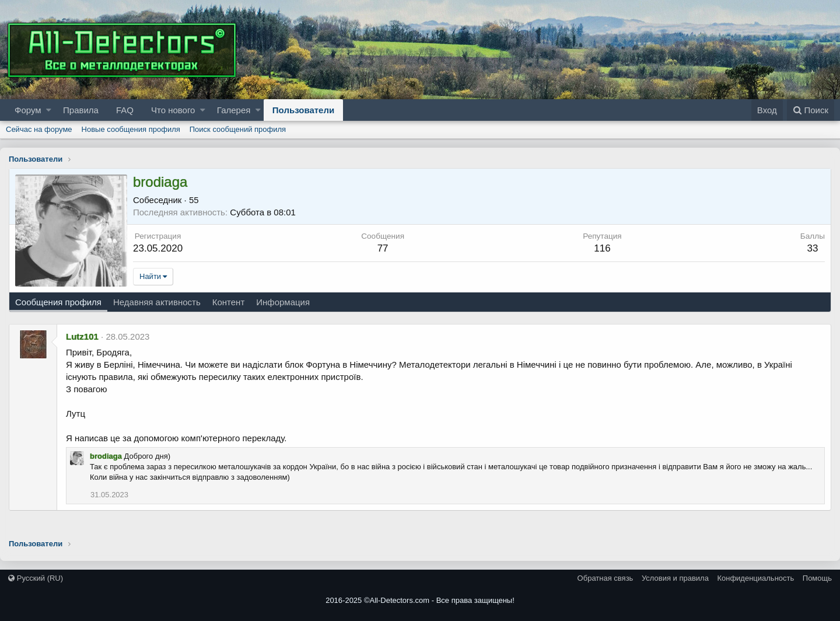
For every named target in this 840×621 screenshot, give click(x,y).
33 (812, 248)
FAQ (125, 110)
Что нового (173, 110)
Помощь (817, 578)
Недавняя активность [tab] (157, 302)
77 (383, 248)
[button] (49, 110)
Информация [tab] (283, 302)
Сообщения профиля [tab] (58, 302)
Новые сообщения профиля (131, 129)
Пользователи (303, 110)
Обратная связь (605, 578)
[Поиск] (811, 110)
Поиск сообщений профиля (238, 129)
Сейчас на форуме (39, 129)
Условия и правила (675, 578)
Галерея (234, 110)
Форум (28, 110)
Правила (81, 110)
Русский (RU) (36, 578)
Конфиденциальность (755, 578)
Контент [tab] (229, 302)
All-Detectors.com (400, 600)
